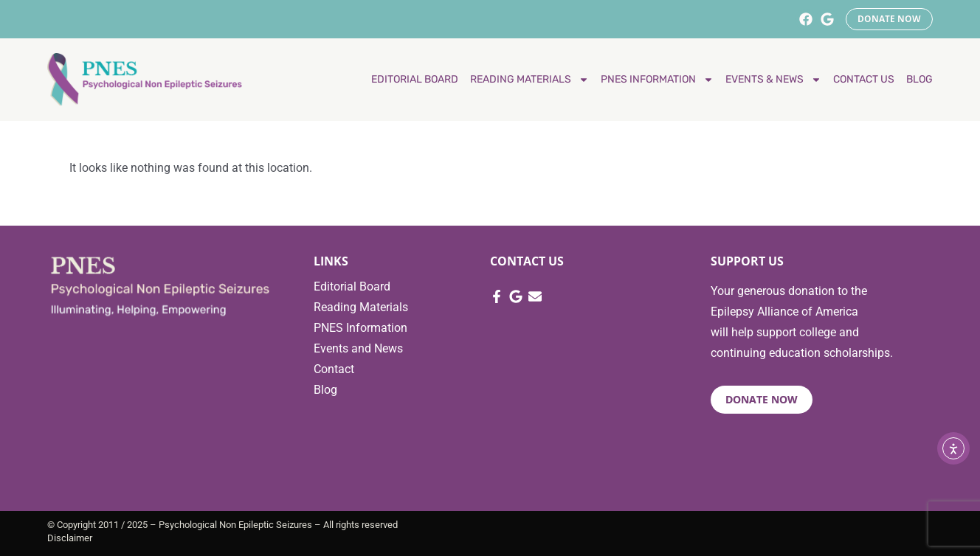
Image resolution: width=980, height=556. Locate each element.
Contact (334, 369)
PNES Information (657, 80)
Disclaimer (70, 538)
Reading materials (529, 80)
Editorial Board (415, 79)
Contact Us (864, 79)
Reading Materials (361, 307)
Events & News (773, 80)
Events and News (358, 348)
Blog (919, 79)
